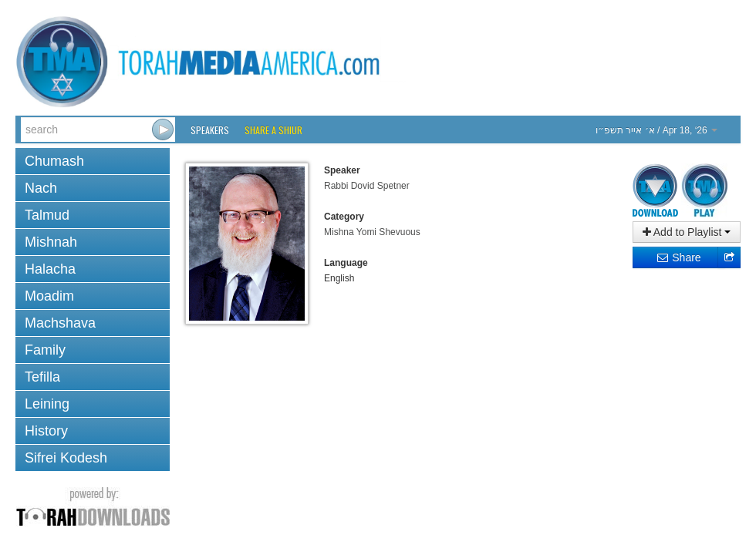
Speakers (210, 130)
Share (678, 257)
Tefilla (42, 377)
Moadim (49, 296)
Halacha (50, 269)
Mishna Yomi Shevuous (372, 232)
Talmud (47, 215)
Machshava (60, 323)
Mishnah (51, 242)
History (46, 431)
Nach (41, 188)
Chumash (54, 161)
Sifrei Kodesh (66, 458)
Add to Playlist (687, 232)
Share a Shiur (273, 130)
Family (45, 350)
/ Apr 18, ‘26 (656, 130)
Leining (47, 404)
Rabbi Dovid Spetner (367, 186)
